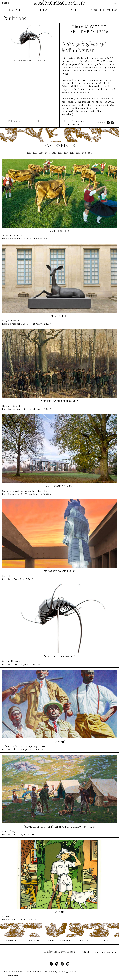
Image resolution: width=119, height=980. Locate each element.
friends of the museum (59, 941)
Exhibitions (14, 18)
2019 (66, 153)
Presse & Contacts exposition (74, 123)
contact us (12, 941)
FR (3, 3)
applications (83, 941)
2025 (35, 153)
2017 (78, 153)
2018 (72, 153)
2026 (29, 153)
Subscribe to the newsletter (101, 952)
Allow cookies (11, 975)
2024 (41, 153)
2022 (54, 153)
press (107, 941)
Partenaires (45, 121)
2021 (60, 153)
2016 (84, 153)
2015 (90, 153)
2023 (47, 153)
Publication (15, 121)
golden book (36, 941)
